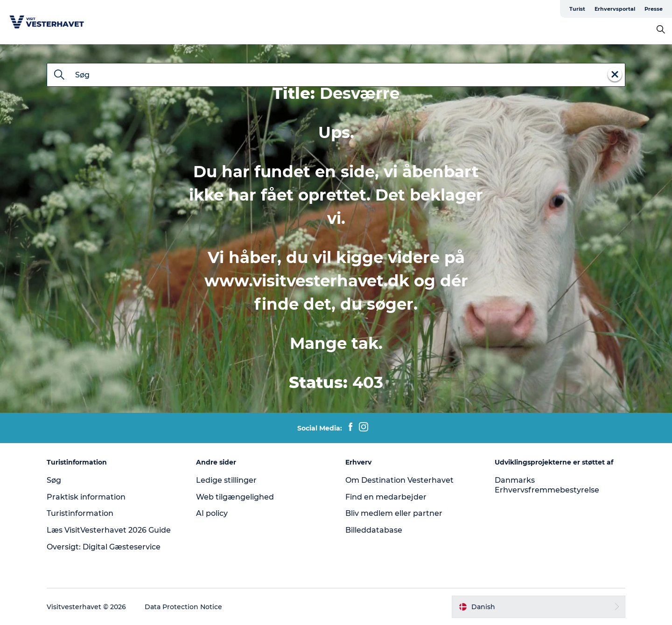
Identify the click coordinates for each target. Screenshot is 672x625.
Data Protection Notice (183, 607)
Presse (654, 9)
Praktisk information (86, 497)
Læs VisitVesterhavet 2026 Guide (109, 530)
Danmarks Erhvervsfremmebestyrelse (547, 485)
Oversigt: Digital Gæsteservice (104, 547)
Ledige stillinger (226, 480)
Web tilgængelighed (235, 497)
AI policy (212, 513)
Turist (577, 9)
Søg (54, 480)
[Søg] (59, 76)
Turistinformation (80, 513)
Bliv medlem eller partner (394, 513)
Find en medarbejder (386, 497)
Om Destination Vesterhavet (399, 480)
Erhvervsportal (615, 9)
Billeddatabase (374, 530)
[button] (539, 607)
